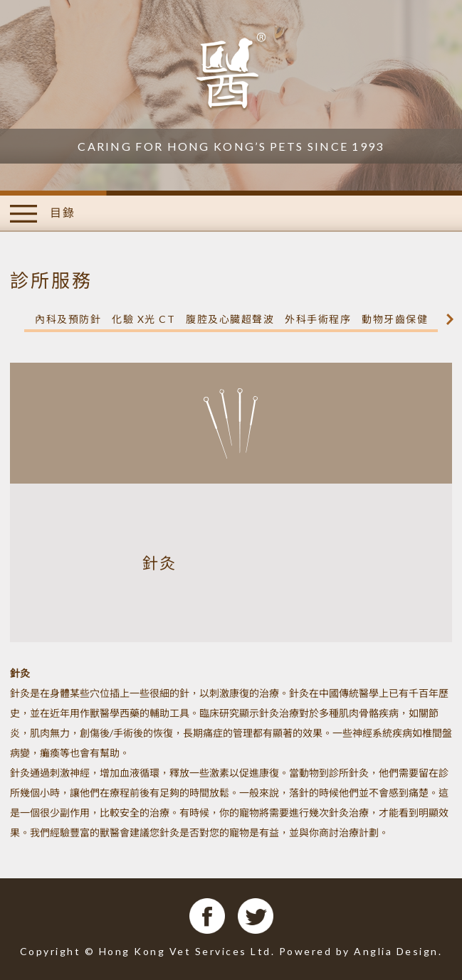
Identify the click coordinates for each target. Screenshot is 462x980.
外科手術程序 (318, 319)
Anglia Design (396, 951)
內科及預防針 (68, 319)
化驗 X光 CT (143, 319)
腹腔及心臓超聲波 (230, 319)
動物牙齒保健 (395, 319)
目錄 (43, 214)
